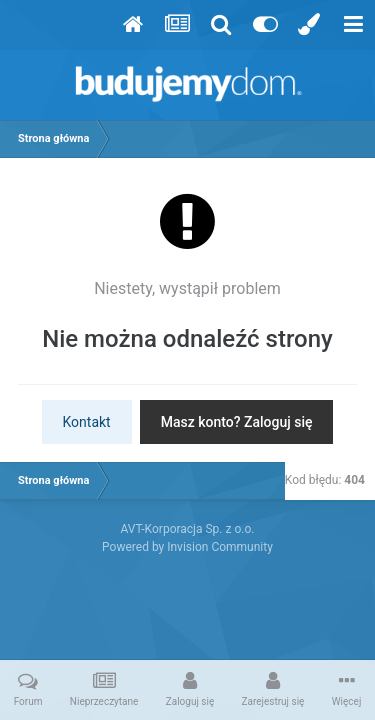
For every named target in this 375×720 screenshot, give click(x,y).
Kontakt (87, 422)
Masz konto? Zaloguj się (237, 422)
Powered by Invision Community (187, 547)
